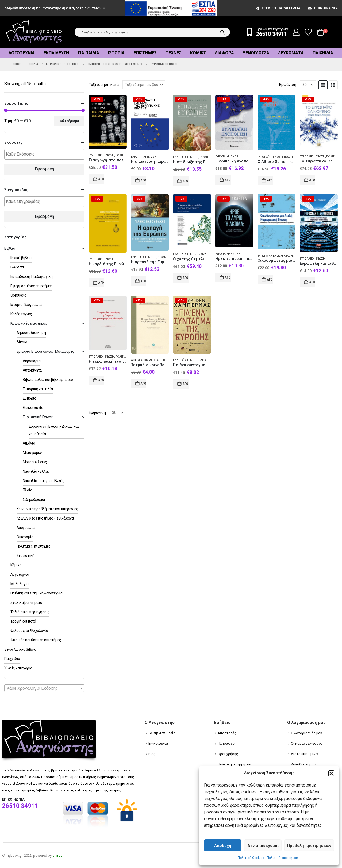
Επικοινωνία (322, 8)
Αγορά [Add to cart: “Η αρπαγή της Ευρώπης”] (144, 281)
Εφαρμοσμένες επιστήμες (31, 286)
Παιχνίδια (323, 53)
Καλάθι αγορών (303, 764)
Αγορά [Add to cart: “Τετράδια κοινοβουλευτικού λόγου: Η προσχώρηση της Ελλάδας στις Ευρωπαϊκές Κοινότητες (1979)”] (144, 384)
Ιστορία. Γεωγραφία (26, 305)
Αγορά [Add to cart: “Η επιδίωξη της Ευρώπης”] (186, 181)
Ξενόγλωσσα (256, 53)
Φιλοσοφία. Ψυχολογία (29, 631)
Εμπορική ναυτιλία (38, 389)
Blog (152, 754)
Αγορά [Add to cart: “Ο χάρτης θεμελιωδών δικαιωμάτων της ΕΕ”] (186, 278)
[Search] (222, 32)
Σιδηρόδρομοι (34, 499)
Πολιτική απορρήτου (282, 858)
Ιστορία (116, 53)
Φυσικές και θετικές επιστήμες (36, 640)
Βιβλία (10, 248)
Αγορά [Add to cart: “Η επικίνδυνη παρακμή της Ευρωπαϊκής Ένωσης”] (144, 180)
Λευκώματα (291, 53)
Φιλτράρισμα (69, 121)
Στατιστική (26, 556)
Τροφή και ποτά (23, 621)
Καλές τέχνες (21, 314)
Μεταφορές (32, 453)
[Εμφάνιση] (308, 85)
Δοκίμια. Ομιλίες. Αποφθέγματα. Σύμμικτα (162, 360)
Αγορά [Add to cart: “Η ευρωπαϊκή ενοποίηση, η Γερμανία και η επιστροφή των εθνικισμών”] (101, 380)
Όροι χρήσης (228, 754)
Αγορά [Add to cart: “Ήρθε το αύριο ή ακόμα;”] (228, 278)
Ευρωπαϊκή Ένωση (101, 155)
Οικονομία (25, 537)
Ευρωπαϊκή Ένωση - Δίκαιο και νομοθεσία (202, 254)
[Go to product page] (108, 122)
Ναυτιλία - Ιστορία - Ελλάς (44, 481)
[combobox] (44, 688)
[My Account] (296, 32)
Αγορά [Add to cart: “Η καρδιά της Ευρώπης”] (101, 283)
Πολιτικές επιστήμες (34, 546)
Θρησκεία (18, 295)
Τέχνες (173, 53)
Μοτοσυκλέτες (35, 462)
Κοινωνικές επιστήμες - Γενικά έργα (45, 518)
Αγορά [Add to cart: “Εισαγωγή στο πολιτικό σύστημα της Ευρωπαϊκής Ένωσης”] (101, 179)
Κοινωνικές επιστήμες (29, 323)
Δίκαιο (22, 342)
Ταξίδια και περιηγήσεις (30, 612)
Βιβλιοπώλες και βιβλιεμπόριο (48, 380)
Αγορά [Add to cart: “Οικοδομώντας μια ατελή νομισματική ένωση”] (270, 279)
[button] (331, 773)
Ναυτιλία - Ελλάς (36, 471)
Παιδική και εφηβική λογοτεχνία (36, 593)
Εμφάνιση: (288, 85)
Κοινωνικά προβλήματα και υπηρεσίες (47, 509)
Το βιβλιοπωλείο (162, 733)
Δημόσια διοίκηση (31, 333)
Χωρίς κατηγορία (18, 668)
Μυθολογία (20, 584)
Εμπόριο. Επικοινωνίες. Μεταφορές (45, 351)
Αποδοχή (223, 846)
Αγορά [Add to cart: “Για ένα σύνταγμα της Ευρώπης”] (186, 384)
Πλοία (28, 490)
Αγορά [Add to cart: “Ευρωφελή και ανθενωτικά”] (312, 282)
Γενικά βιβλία (21, 258)
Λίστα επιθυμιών (304, 754)
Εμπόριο (30, 398)
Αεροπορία (32, 361)
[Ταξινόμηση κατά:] (144, 85)
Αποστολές (227, 733)
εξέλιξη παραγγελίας (278, 8)
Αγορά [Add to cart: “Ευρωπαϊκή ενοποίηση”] (228, 180)
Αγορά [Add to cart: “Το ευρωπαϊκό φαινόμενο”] (312, 180)
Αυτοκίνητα (32, 370)
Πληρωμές (226, 743)
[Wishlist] (308, 32)
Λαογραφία (26, 528)
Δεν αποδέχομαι (263, 846)
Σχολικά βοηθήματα (26, 602)
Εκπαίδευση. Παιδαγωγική (32, 276)
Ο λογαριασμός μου (307, 733)
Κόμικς (198, 53)
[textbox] (46, 154)
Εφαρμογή (44, 169)
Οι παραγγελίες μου (307, 743)
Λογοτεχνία (22, 53)
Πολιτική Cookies (251, 858)
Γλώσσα (17, 267)
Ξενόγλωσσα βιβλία (20, 649)
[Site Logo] (34, 32)
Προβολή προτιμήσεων (309, 846)
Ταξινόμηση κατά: (104, 85)
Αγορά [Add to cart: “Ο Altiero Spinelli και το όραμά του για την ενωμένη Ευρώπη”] (270, 180)
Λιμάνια (29, 443)
